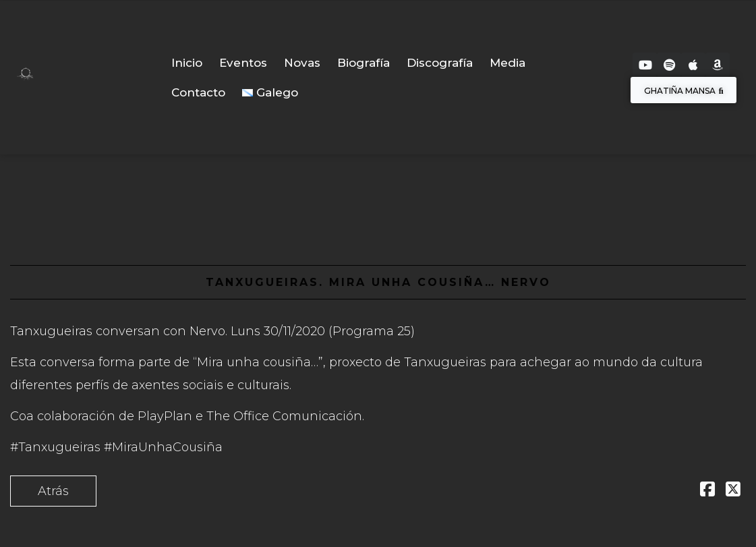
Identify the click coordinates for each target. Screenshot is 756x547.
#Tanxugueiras (55, 447)
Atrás (53, 491)
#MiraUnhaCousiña (163, 447)
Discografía (440, 63)
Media (507, 63)
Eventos (243, 63)
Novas (302, 63)
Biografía (364, 63)
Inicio (187, 63)
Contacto (198, 92)
